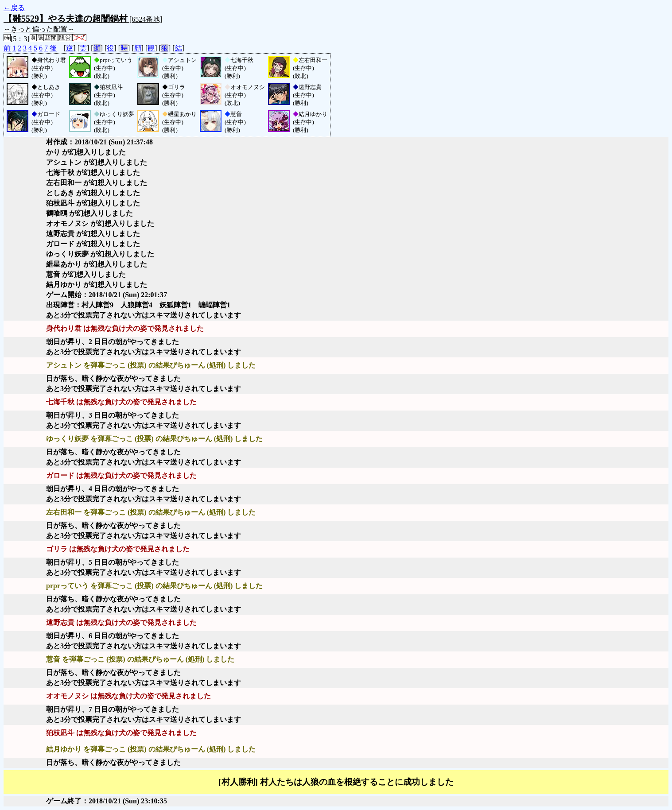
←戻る (14, 8)
